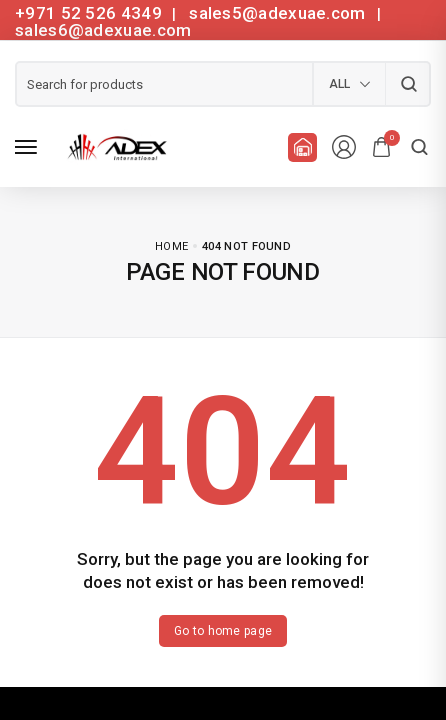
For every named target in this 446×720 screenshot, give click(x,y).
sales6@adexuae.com (103, 30)
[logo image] (114, 145)
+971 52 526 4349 (88, 13)
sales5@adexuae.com (279, 13)
